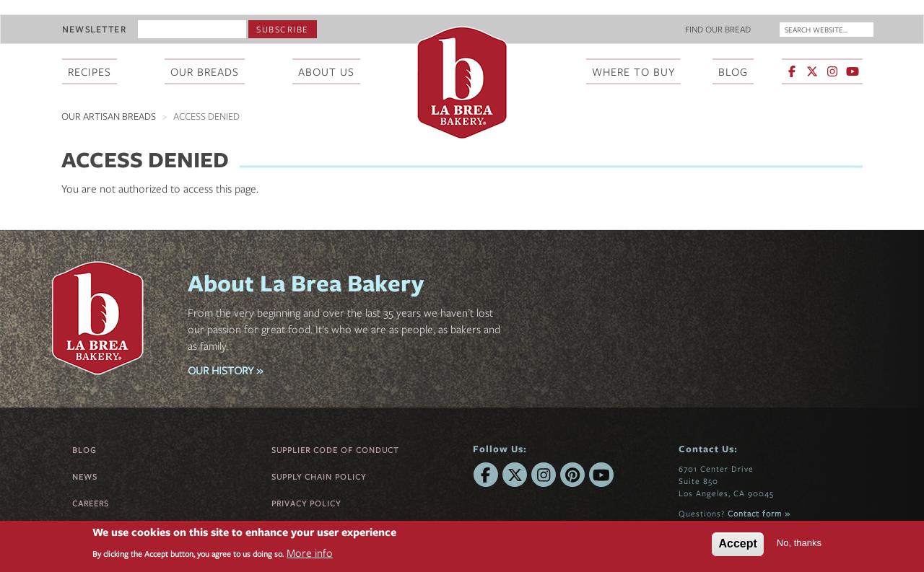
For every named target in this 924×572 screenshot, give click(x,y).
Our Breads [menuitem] (205, 71)
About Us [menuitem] (326, 71)
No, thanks (799, 543)
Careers (91, 503)
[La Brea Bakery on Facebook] (792, 71)
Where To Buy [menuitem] (633, 71)
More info (310, 553)
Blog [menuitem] (733, 71)
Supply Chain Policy (319, 476)
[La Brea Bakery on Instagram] (832, 71)
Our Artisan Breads (109, 116)
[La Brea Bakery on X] (812, 71)
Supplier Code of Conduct (335, 450)
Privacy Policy (306, 503)
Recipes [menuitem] (90, 71)
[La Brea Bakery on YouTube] (853, 71)
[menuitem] (823, 73)
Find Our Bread (718, 29)
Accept (737, 544)
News (85, 476)
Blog (84, 450)
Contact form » (759, 513)
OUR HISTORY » (225, 370)
